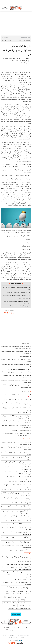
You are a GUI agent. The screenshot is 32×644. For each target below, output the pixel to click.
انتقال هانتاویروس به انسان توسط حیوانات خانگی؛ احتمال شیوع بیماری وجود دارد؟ (17, 512)
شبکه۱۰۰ (27, 628)
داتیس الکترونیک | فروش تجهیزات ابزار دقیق (22, 597)
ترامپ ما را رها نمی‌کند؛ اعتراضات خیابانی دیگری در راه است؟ (16, 372)
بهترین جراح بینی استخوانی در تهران (23, 608)
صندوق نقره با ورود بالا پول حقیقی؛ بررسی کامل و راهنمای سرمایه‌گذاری (17, 583)
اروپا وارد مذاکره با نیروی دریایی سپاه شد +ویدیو (18, 369)
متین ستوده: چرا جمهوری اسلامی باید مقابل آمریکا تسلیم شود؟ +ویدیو (17, 422)
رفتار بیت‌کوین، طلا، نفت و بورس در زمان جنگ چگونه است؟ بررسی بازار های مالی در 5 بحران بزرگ (17, 588)
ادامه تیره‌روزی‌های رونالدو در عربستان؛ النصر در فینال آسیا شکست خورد (17, 478)
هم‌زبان (13, 628)
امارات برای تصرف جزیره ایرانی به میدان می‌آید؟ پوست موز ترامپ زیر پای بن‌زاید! (17, 376)
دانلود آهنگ (20, 603)
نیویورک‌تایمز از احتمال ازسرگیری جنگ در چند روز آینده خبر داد (15, 400)
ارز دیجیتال (15, 606)
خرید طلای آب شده (7, 603)
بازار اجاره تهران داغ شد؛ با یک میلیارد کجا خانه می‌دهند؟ (16, 295)
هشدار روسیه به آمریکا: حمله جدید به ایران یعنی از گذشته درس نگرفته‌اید (16, 360)
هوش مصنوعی (15, 600)
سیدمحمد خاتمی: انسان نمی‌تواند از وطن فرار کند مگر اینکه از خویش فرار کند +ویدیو (16, 386)
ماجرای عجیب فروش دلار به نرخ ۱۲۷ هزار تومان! (18, 292)
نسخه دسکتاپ (16, 614)
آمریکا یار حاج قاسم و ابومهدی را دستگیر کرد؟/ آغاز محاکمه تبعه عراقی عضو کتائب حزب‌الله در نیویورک (16, 347)
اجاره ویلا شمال (8, 597)
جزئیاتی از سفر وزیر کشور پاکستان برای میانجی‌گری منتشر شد (16, 490)
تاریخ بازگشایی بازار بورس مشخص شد (21, 503)
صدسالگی (20, 628)
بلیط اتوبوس (12, 608)
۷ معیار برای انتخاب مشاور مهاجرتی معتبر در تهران (18, 564)
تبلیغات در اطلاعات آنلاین (24, 561)
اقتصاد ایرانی (28, 606)
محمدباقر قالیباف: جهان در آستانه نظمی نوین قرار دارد (17, 482)
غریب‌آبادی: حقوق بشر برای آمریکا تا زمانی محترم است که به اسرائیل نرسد (17, 499)
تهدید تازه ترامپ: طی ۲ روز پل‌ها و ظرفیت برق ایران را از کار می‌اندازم (17, 409)
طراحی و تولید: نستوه (16, 640)
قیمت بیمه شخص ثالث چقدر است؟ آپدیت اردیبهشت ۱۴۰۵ (16, 572)
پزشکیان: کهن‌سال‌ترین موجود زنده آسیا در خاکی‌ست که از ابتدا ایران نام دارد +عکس (16, 533)
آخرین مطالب (25, 439)
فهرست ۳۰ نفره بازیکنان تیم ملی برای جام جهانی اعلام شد (16, 524)
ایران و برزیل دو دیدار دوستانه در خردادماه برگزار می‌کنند (17, 542)
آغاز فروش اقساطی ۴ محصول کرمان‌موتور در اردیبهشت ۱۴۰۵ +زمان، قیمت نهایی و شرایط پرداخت (17, 568)
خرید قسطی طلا (27, 603)
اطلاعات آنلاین (16, 8)
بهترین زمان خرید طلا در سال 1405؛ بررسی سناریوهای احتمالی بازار (16, 558)
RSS (7, 630)
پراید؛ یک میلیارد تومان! (24, 356)
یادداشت (24, 630)
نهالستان (14, 603)
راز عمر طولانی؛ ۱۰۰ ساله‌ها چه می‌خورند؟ (19, 306)
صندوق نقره (28, 600)
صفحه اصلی (28, 37)
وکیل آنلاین (22, 600)
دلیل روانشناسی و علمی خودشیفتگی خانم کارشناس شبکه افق (17, 50)
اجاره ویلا (8, 600)
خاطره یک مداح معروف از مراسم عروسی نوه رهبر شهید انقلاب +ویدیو (17, 302)
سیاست (23, 37)
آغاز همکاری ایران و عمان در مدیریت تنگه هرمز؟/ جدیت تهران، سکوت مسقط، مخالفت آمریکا (16, 435)
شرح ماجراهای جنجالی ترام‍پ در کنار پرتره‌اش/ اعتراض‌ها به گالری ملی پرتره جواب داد (17, 463)
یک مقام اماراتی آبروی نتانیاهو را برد (21, 413)
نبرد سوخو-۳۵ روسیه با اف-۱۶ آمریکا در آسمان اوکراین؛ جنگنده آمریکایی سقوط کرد (16, 546)
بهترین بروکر (21, 606)
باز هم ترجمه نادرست (24, 299)
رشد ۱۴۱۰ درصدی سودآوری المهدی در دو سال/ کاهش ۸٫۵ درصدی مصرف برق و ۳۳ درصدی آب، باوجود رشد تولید (17, 593)
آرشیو (12, 630)
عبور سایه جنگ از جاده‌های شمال (22, 580)
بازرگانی (27, 554)
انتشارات (18, 630)
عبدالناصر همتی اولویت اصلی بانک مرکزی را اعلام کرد (17, 550)
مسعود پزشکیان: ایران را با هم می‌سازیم (21, 430)
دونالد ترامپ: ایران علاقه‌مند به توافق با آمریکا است (18, 521)
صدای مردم (6, 628)
